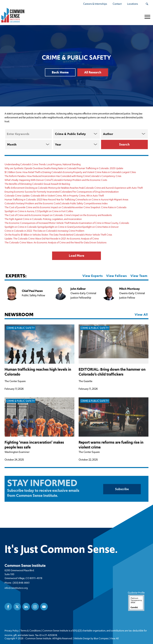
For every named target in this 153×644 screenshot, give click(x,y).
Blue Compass (101, 638)
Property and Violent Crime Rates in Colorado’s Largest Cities (104, 172)
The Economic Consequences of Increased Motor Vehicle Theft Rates (40, 223)
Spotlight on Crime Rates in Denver (101, 227)
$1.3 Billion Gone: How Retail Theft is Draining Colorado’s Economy (39, 172)
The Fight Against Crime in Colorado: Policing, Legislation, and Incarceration (43, 219)
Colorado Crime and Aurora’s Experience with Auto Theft (113, 188)
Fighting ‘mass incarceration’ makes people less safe (34, 445)
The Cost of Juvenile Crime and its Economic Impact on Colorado (38, 207)
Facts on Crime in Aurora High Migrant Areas (106, 200)
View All (114, 638)
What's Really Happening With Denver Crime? (28, 180)
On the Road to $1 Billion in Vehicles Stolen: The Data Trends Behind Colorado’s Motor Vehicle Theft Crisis (58, 235)
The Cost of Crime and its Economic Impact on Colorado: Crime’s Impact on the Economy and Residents (58, 215)
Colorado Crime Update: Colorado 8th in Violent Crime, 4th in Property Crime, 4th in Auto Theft (54, 196)
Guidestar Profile (136, 601)
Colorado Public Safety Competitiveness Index (84, 203)
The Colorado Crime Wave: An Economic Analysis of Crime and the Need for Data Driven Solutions (56, 242)
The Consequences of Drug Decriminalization (95, 192)
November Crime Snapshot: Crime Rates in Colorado (99, 207)
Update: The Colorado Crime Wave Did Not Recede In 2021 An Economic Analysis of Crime (52, 239)
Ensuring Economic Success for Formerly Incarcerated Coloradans (38, 192)
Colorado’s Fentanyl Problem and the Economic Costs (80, 180)
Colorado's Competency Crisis (105, 176)
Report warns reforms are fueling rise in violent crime (111, 445)
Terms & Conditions (31, 631)
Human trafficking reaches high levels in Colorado (38, 372)
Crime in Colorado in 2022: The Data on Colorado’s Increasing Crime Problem (44, 231)
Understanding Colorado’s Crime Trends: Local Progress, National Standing (43, 164)
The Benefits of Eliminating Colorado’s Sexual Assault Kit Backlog (37, 184)
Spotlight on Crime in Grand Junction (64, 227)
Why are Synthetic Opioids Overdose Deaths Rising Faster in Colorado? (41, 168)
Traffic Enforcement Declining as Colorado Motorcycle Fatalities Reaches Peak (44, 188)
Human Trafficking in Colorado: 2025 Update (100, 168)
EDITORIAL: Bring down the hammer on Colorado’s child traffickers (112, 372)
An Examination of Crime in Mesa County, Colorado (102, 223)
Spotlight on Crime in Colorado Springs (25, 227)
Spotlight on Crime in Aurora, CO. (22, 211)
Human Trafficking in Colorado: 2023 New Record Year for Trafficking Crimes (44, 200)
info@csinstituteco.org (16, 588)
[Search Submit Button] (147, 4)
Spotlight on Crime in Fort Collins (56, 211)
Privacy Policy (12, 631)
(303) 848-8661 (21, 583)
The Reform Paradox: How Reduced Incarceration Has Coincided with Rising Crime (47, 176)
